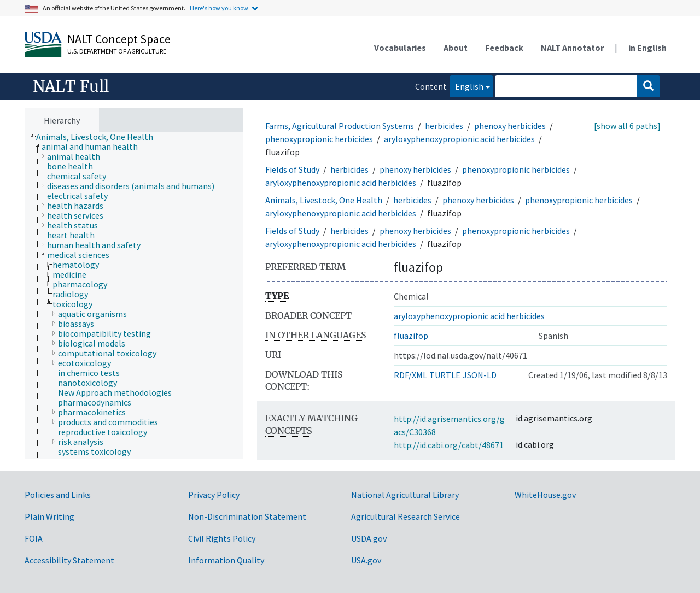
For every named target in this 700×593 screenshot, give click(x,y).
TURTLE (445, 375)
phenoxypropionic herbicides (319, 139)
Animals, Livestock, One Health (324, 200)
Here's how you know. (220, 8)
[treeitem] (99, 137)
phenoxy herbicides (510, 126)
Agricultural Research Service (406, 516)
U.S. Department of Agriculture (117, 51)
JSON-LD (480, 375)
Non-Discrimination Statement (247, 516)
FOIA (34, 538)
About (456, 48)
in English (647, 48)
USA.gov (366, 560)
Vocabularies (400, 48)
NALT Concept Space (119, 39)
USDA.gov (369, 538)
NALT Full (71, 86)
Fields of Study (292, 169)
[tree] (134, 296)
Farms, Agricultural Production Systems (340, 126)
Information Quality (226, 560)
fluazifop (411, 336)
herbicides (444, 126)
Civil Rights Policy (222, 538)
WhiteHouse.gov (545, 495)
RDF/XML (410, 375)
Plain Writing (49, 516)
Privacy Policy (214, 495)
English (466, 86)
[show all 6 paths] (627, 126)
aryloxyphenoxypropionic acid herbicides (459, 139)
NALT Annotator (572, 48)
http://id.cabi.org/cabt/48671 (449, 445)
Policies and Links (58, 495)
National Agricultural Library (405, 495)
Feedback (504, 48)
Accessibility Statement (69, 560)
